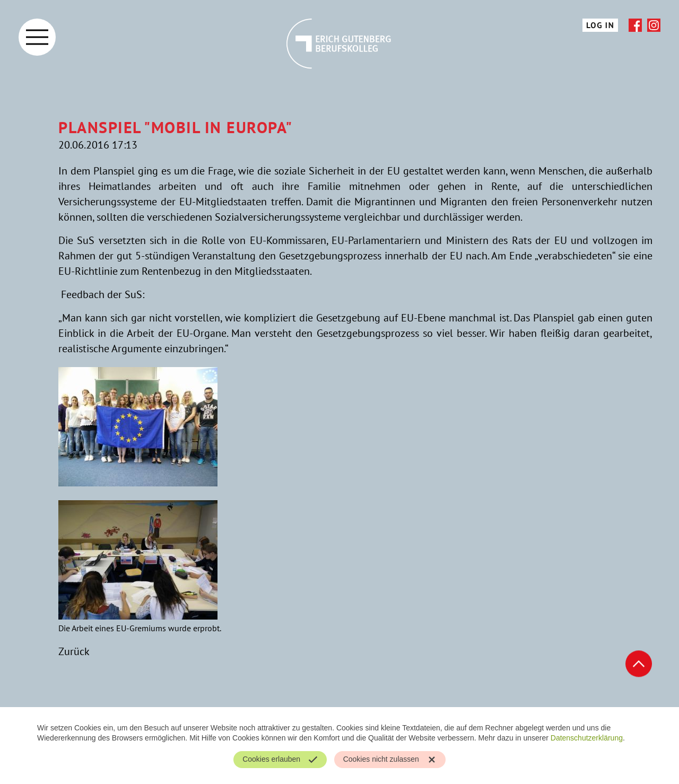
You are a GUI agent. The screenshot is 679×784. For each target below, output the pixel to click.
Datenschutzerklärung (587, 738)
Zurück (74, 651)
